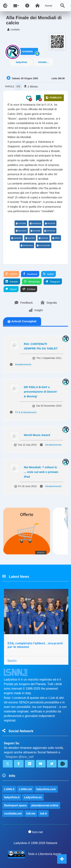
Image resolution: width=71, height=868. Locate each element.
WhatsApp (32, 282)
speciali (30, 238)
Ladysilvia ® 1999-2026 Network (35, 843)
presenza (50, 231)
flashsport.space (15, 805)
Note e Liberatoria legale (45, 854)
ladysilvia (21, 62)
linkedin (12, 282)
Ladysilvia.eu (33, 797)
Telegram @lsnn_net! (19, 757)
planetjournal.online (45, 805)
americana (27, 245)
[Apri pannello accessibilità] (27, 6)
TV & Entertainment (26, 412)
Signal (11, 289)
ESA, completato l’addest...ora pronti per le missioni (35, 645)
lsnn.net (35, 832)
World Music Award (37, 435)
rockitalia (27, 51)
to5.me (31, 813)
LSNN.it (9, 789)
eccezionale (43, 245)
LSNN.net (25, 789)
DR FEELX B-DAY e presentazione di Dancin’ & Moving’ (41, 392)
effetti (56, 238)
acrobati (35, 231)
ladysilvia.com (46, 789)
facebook (30, 274)
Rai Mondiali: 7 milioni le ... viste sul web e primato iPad (41, 472)
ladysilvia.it (12, 797)
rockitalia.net (13, 813)
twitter (48, 274)
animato (43, 238)
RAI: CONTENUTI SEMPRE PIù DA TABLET (41, 346)
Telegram (53, 282)
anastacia (35, 223)
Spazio (12, 661)
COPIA (11, 274)
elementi (50, 223)
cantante (16, 238)
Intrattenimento (46, 62)
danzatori (21, 231)
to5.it (43, 813)
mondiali (21, 223)
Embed (29, 289)
